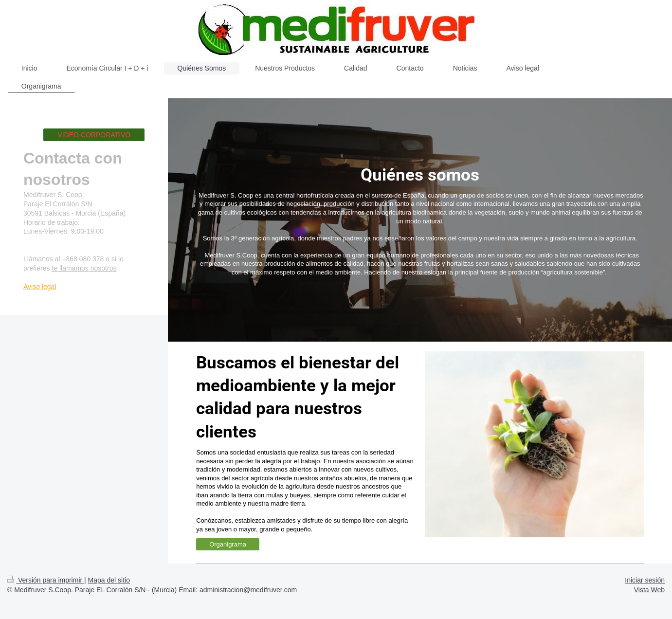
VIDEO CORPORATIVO (94, 135)
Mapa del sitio (109, 580)
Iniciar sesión (645, 580)
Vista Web (649, 590)
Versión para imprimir (46, 580)
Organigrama (228, 544)
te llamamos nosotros (84, 268)
